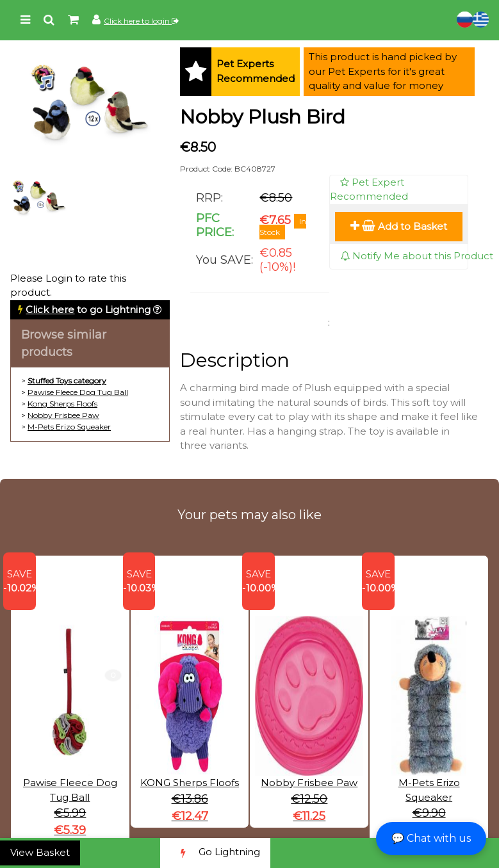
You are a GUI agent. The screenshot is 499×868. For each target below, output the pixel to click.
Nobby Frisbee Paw (63, 415)
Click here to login (141, 21)
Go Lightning (215, 853)
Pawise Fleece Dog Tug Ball (78, 392)
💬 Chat (431, 838)
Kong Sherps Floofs (62, 404)
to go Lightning (88, 309)
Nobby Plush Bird (263, 117)
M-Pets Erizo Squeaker (69, 427)
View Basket (40, 852)
